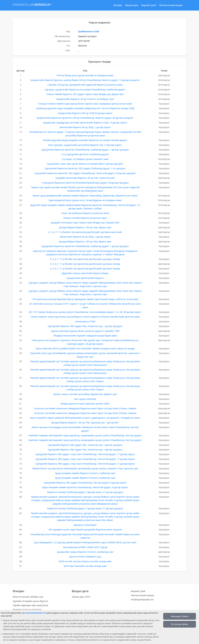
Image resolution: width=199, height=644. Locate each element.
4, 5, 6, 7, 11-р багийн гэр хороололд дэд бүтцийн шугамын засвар (85, 259)
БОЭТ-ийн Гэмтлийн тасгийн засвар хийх (85, 566)
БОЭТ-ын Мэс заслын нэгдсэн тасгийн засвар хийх (85, 561)
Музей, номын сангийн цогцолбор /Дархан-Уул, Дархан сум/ (85, 394)
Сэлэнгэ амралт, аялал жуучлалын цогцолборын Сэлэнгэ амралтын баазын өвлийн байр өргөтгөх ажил (85, 317)
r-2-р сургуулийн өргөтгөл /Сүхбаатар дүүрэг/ (85, 154)
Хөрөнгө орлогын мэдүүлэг (27, 609)
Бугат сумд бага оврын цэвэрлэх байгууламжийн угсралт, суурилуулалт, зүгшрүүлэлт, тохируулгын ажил (85, 418)
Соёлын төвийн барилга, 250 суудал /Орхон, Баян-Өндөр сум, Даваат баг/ (85, 94)
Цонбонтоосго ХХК (89, 31)
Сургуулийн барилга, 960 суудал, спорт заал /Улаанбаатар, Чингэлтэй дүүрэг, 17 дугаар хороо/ (85, 454)
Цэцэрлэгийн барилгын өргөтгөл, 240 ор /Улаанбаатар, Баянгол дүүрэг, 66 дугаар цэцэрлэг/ (85, 118)
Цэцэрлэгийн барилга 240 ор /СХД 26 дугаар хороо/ (85, 113)
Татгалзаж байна (179, 624)
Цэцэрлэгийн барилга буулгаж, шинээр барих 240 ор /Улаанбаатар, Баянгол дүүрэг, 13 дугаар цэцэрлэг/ (85, 80)
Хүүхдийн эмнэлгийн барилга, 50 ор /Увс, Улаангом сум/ (85, 178)
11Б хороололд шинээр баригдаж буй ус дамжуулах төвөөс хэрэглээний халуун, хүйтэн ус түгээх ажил (85, 299)
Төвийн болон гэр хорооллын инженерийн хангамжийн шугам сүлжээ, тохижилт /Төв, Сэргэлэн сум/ (85, 468)
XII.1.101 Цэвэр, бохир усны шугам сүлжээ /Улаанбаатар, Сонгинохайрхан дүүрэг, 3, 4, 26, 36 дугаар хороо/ (85, 312)
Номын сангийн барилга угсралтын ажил (85, 218)
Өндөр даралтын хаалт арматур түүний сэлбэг (85, 404)
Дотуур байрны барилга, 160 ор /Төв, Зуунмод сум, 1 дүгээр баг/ (85, 423)
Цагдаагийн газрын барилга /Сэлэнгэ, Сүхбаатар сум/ (85, 552)
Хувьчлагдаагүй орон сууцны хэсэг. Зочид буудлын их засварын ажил (85, 200)
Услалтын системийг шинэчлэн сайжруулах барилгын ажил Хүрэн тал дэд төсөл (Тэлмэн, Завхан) (85, 408)
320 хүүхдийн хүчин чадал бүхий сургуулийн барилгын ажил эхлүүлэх (85, 529)
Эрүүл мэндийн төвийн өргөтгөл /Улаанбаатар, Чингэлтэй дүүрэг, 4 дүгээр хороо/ (85, 487)
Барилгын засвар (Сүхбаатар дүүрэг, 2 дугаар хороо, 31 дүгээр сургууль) (85, 492)
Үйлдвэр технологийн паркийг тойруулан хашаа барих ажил (85, 336)
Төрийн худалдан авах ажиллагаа (30, 605)
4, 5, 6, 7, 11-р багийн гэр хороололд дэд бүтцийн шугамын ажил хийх (85, 232)
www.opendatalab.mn (35, 613)
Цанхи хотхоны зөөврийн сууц (85, 557)
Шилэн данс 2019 (81, 597)
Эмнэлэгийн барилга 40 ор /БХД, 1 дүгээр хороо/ (85, 127)
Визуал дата (132, 5)
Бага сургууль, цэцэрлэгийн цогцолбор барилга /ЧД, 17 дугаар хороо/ (85, 145)
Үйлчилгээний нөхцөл (171, 5)
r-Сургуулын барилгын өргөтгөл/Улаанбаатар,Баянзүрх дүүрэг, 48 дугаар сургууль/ (85, 183)
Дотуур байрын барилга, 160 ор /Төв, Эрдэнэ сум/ (85, 227)
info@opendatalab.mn (142, 600)
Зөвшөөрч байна (179, 616)
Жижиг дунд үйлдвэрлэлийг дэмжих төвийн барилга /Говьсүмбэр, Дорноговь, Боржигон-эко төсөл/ (85, 196)
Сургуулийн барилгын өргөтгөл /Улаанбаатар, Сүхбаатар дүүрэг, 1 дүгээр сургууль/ (85, 150)
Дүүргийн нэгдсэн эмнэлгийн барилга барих (85, 273)
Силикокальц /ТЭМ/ (85, 321)
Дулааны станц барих (85, 525)
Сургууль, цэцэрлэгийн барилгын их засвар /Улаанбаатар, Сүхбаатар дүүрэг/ (85, 90)
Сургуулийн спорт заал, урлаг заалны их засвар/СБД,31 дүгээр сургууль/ (85, 164)
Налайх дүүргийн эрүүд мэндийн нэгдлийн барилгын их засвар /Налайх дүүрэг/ (85, 140)
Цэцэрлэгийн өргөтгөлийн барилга (85, 278)
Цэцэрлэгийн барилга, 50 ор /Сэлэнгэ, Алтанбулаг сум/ (85, 99)
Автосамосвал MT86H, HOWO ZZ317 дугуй (85, 547)
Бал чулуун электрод (85, 399)
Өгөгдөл (118, 5)
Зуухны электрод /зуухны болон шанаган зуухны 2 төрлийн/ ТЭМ (85, 331)
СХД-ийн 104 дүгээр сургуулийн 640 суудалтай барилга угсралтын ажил (85, 85)
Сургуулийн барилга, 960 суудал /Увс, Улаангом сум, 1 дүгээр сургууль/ (85, 326)
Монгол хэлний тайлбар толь (28, 597)
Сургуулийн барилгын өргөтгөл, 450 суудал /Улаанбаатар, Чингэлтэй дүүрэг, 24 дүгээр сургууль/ (85, 173)
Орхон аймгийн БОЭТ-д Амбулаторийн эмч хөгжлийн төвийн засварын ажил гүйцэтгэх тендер (85, 348)
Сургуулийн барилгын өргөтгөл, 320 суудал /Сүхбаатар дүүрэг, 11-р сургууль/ (85, 168)
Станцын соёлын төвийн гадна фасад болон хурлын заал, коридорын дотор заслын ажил (85, 104)
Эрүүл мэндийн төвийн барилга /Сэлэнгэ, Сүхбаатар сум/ (85, 473)
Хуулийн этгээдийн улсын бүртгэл (30, 601)
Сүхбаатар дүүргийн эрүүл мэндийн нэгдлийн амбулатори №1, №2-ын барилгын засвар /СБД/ (85, 108)
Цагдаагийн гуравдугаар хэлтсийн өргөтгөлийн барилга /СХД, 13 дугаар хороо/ (85, 123)
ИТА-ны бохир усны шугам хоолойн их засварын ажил (85, 75)
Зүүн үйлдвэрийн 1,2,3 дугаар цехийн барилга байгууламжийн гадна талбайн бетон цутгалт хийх (85, 542)
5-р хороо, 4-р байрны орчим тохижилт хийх (85, 159)
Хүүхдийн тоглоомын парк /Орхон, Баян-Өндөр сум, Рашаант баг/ (85, 223)
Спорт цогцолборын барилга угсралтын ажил (85, 213)
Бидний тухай (149, 5)
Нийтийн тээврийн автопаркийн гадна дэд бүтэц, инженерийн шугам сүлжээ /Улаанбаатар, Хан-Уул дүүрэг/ (85, 435)
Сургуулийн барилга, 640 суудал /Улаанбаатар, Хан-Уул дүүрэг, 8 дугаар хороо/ (85, 483)
